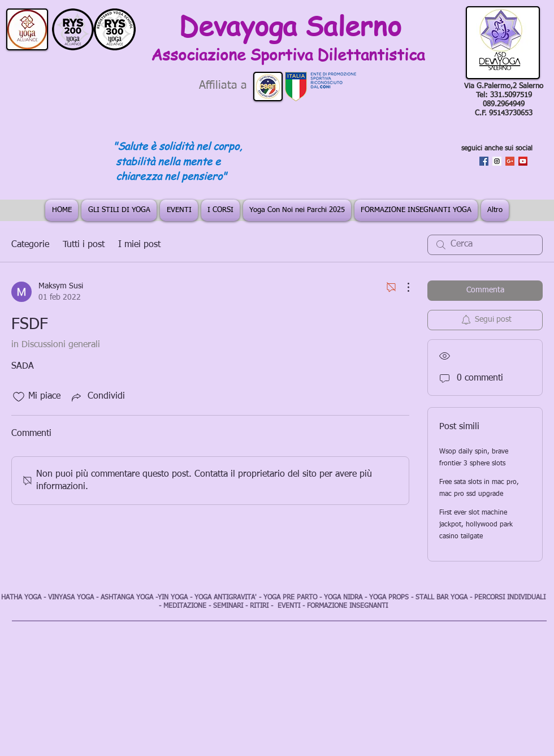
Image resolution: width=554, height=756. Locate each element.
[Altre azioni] (402, 287)
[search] (485, 245)
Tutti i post (84, 245)
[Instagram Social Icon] (497, 161)
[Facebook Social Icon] (484, 161)
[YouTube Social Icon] (523, 161)
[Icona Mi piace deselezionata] (19, 397)
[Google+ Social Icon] (510, 161)
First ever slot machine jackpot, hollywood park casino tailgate (476, 525)
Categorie (30, 245)
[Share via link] (97, 397)
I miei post (139, 245)
